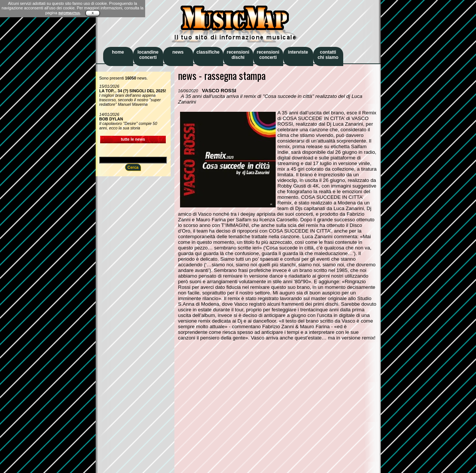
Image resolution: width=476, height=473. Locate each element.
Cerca (133, 167)
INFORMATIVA (69, 13)
